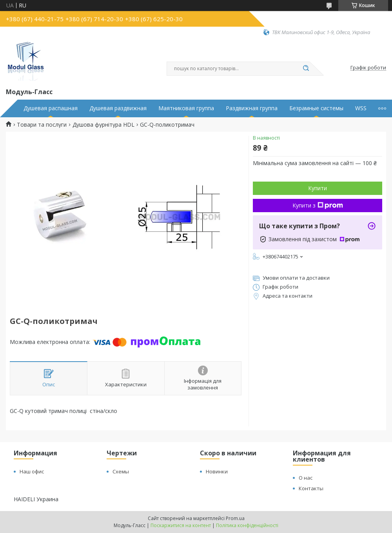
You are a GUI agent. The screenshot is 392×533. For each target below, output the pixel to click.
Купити (318, 188)
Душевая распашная (51, 108)
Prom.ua (235, 518)
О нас (306, 478)
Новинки (217, 471)
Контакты (311, 488)
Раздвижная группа (252, 108)
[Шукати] (306, 69)
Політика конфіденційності (247, 525)
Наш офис (32, 471)
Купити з (318, 205)
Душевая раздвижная (118, 108)
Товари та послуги (42, 125)
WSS (361, 108)
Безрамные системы (316, 108)
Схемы (121, 471)
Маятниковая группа (186, 108)
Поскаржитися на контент (181, 525)
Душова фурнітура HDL (103, 125)
